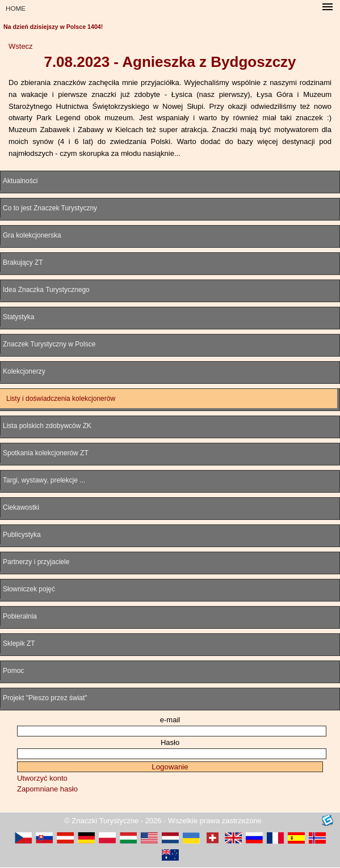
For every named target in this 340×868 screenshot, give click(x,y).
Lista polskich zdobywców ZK (47, 426)
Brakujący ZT (23, 262)
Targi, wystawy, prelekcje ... (44, 480)
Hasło (170, 742)
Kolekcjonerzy (24, 371)
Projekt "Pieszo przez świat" (45, 698)
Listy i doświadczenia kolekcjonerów (61, 399)
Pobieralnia (20, 616)
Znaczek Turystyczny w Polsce (49, 344)
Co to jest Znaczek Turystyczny (50, 208)
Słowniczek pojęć (29, 589)
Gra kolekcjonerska (32, 235)
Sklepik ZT (19, 643)
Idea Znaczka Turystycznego (46, 290)
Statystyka (18, 317)
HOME (16, 8)
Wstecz (21, 46)
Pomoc (13, 671)
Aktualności (20, 181)
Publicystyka (22, 535)
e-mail (170, 720)
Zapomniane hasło (47, 789)
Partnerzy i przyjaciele (36, 562)
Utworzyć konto (42, 778)
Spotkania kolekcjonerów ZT (46, 453)
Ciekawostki (21, 507)
